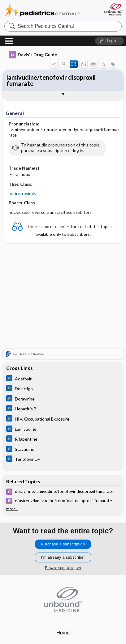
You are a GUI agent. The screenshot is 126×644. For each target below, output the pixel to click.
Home (63, 633)
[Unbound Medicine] (113, 9)
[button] (109, 41)
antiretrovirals (22, 193)
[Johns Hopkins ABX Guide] (63, 379)
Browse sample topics (63, 568)
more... (12, 509)
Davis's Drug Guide (33, 55)
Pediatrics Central (42, 11)
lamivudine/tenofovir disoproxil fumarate (51, 80)
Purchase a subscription (63, 544)
